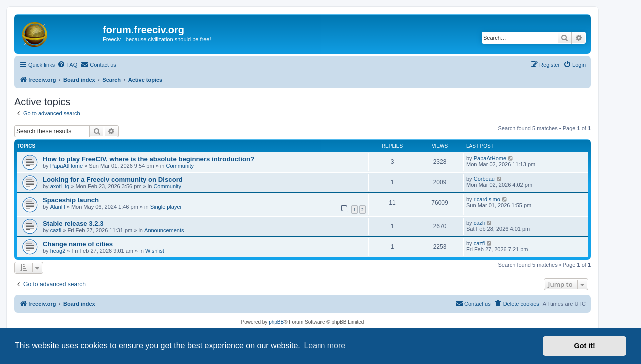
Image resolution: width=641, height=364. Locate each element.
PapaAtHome (66, 166)
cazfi (56, 230)
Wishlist (155, 251)
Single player (166, 207)
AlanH (58, 207)
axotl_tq (60, 186)
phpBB (276, 322)
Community (180, 166)
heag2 (58, 251)
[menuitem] (67, 65)
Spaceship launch (71, 200)
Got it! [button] (585, 346)
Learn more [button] (325, 346)
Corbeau (484, 179)
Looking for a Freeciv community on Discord (113, 179)
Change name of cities (78, 244)
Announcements (164, 230)
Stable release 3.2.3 (73, 224)
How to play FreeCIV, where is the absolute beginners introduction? (148, 159)
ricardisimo (487, 199)
